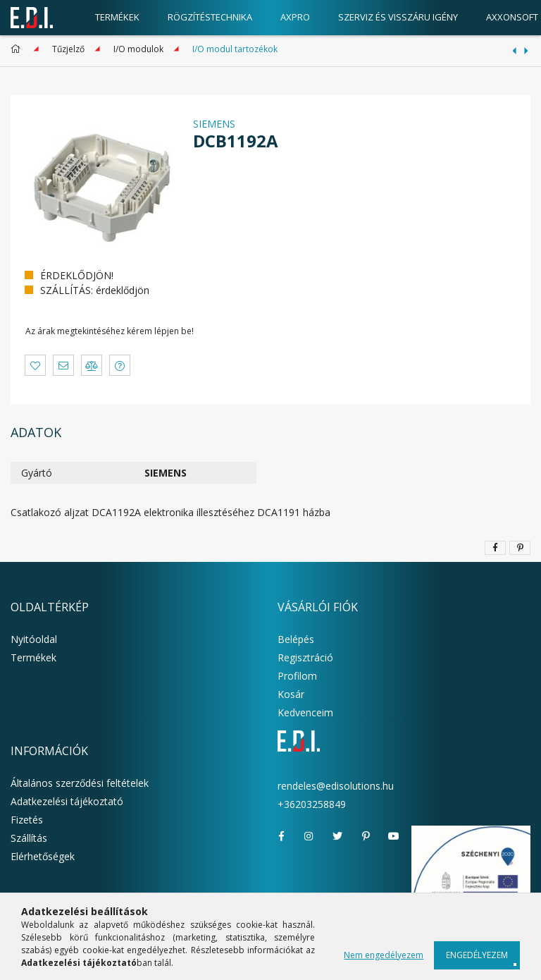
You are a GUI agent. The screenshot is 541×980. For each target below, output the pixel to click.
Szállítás (29, 838)
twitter (337, 836)
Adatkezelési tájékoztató (67, 801)
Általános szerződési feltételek (80, 783)
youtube (394, 836)
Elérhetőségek (43, 856)
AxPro (295, 17)
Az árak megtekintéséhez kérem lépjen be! (110, 331)
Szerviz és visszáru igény (398, 17)
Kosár (291, 694)
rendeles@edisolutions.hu (336, 786)
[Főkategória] (18, 49)
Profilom (297, 676)
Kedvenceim (305, 712)
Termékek (33, 657)
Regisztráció (305, 657)
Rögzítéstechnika (210, 17)
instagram (309, 836)
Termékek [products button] (117, 17)
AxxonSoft (512, 17)
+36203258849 (312, 804)
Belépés (296, 639)
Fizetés (27, 820)
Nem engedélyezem (384, 955)
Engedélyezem (477, 955)
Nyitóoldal (34, 639)
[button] (35, 365)
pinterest (366, 836)
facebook (281, 836)
